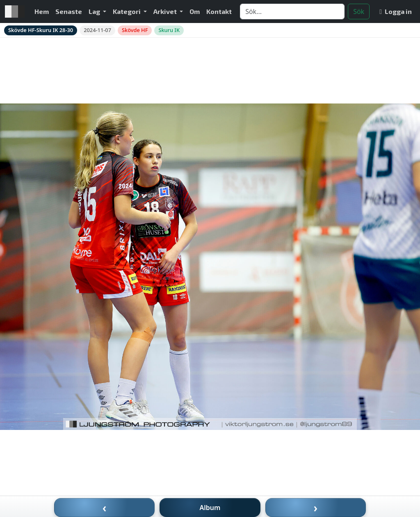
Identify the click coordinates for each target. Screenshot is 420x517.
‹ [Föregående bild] (105, 508)
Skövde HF (135, 30)
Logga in (396, 11)
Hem (42, 11)
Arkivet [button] (166, 11)
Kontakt (219, 11)
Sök (359, 11)
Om (195, 11)
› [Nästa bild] (316, 508)
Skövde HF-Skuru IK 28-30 (41, 30)
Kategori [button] (127, 11)
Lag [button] (95, 11)
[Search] (292, 11)
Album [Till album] (210, 508)
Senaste (69, 11)
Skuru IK (169, 30)
